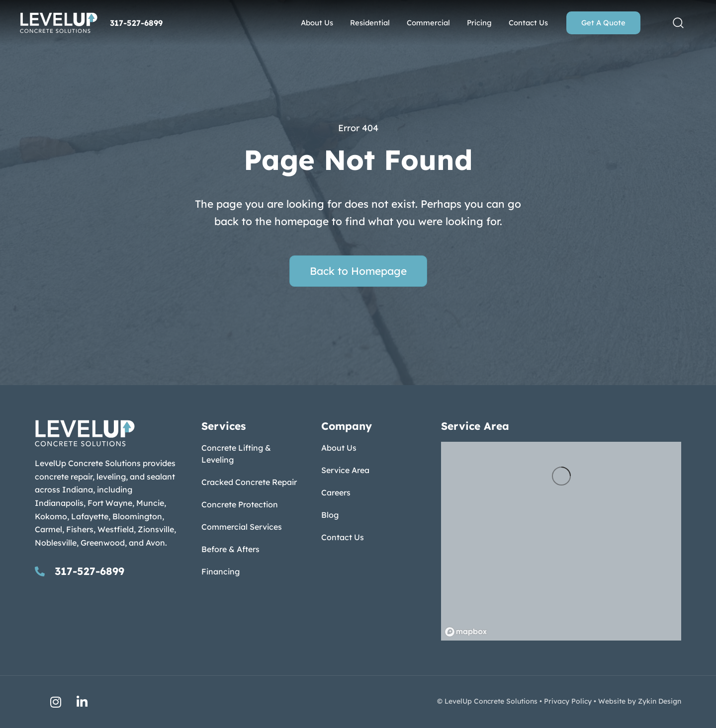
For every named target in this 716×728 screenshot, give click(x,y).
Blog (330, 515)
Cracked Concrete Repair (249, 482)
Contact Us (343, 537)
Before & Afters (230, 549)
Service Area (345, 470)
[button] (678, 23)
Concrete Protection (240, 504)
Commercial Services (242, 527)
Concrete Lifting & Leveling (236, 454)
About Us (339, 448)
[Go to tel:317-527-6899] (108, 571)
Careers (336, 492)
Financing (221, 571)
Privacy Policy (568, 701)
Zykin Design (660, 701)
